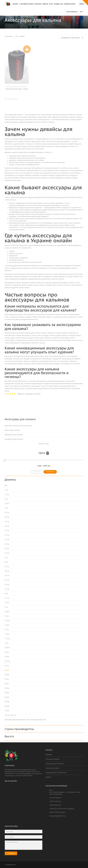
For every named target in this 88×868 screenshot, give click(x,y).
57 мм (7, 702)
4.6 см (7, 548)
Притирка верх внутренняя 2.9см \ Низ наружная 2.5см (25, 720)
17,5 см (7, 639)
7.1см (7, 602)
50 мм (7, 693)
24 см (7, 666)
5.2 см (7, 580)
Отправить (11, 853)
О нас (51, 4)
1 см (6, 490)
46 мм (7, 688)
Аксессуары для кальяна (55, 763)
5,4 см (7, 566)
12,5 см (7, 620)
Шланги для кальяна (12, 430)
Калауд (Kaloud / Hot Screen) (56, 773)
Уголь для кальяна (53, 759)
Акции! (48, 777)
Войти (82, 4)
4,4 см (7, 517)
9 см (6, 607)
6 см (6, 593)
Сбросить (37, 472)
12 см (7, 616)
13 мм (7, 625)
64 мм (7, 706)
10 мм (7, 611)
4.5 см (7, 544)
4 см (6, 508)
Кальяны (49, 754)
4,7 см (7, 530)
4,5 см (7, 521)
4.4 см (7, 539)
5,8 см (7, 575)
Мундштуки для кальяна (14, 435)
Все (6, 485)
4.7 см (7, 553)
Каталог (16, 4)
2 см (6, 499)
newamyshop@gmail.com (57, 816)
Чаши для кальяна (53, 768)
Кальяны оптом (70, 4)
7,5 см (7, 598)
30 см (7, 679)
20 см (7, 652)
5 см (6, 562)
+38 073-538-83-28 (72, 12)
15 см (7, 630)
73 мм (7, 711)
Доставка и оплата (27, 4)
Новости (45, 4)
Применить (50, 472)
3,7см (7, 503)
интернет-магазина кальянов (25, 283)
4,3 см (7, 512)
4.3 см (7, 535)
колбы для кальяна (16, 260)
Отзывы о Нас (59, 4)
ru (82, 12)
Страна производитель (19, 729)
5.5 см (7, 584)
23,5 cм (7, 661)
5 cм (6, 557)
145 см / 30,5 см (10, 715)
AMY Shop (15, 245)
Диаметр (11, 479)
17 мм (7, 634)
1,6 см (7, 494)
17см (7, 643)
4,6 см (7, 526)
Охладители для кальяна (14, 439)
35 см (7, 684)
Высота (9, 736)
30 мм (7, 675)
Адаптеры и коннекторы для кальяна (19, 426)
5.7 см (7, 589)
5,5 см (7, 571)
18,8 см (7, 648)
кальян (22, 229)
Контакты (38, 4)
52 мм (7, 697)
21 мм (7, 657)
